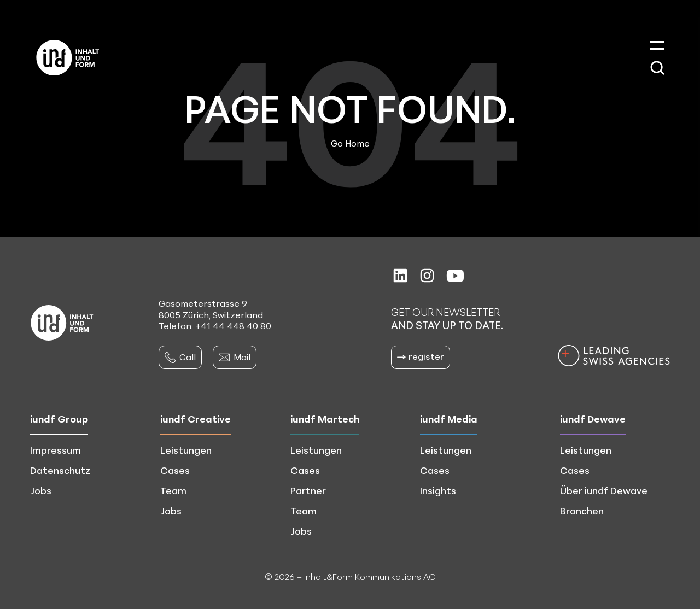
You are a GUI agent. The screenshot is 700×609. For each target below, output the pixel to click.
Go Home (350, 143)
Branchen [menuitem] (582, 511)
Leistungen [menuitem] (186, 450)
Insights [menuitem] (438, 490)
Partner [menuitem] (308, 490)
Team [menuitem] (173, 490)
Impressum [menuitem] (56, 450)
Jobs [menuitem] (41, 490)
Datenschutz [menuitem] (60, 470)
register (421, 356)
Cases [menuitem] (175, 470)
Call (180, 357)
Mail (235, 357)
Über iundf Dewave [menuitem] (604, 490)
